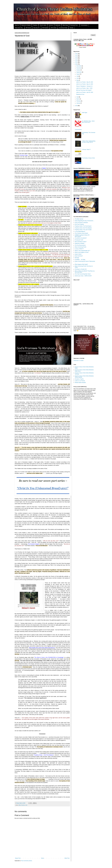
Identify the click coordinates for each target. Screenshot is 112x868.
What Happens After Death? (81, 264)
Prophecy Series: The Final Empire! (83, 226)
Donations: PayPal (79, 379)
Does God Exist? (79, 256)
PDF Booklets (45, 28)
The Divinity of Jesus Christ (88, 158)
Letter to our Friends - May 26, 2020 (84, 82)
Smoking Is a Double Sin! (81, 269)
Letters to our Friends (80, 381)
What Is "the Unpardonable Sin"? (83, 251)
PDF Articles (54, 28)
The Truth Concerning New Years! (83, 274)
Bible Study (65, 25)
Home (43, 858)
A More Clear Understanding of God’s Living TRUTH (89, 142)
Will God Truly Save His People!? (84, 90)
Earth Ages (85, 113)
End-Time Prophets (79, 224)
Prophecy (35, 25)
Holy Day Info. (37, 28)
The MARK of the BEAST (81, 238)
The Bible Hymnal (79, 219)
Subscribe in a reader (79, 361)
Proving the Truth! (79, 240)
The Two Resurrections (80, 245)
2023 (76, 58)
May (78, 80)
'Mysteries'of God (80, 94)
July (77, 76)
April (78, 97)
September (79, 72)
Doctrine (23, 805)
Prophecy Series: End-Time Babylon (83, 228)
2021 (76, 62)
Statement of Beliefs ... (80, 243)
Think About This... (19, 28)
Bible (20, 805)
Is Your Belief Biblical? (80, 232)
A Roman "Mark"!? (86, 150)
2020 (76, 64)
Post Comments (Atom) (27, 861)
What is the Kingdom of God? (82, 252)
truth (26, 805)
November (79, 68)
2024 (76, 56)
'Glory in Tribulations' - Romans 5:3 (84, 86)
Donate (71, 28)
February (79, 101)
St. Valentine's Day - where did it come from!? (88, 122)
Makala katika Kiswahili (80, 383)
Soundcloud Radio (63, 28)
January (78, 103)
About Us (17, 25)
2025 (76, 54)
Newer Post (18, 858)
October (78, 70)
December (79, 66)
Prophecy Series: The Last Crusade (83, 230)
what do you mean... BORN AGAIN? (83, 276)
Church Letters (43, 25)
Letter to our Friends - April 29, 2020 (85, 92)
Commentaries (84, 25)
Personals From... (74, 25)
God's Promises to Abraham (81, 223)
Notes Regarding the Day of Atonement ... (85, 221)
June (78, 78)
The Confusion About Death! (82, 233)
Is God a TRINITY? (79, 249)
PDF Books (28, 28)
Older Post (67, 858)
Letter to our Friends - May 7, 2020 (84, 88)
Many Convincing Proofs (81, 247)
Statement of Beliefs (26, 25)
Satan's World (78, 254)
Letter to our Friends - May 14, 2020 (84, 84)
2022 (76, 60)
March (78, 99)
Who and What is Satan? (81, 242)
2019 (76, 106)
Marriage (77, 258)
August (78, 74)
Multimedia (58, 25)
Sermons (51, 25)
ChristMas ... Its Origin (80, 260)
